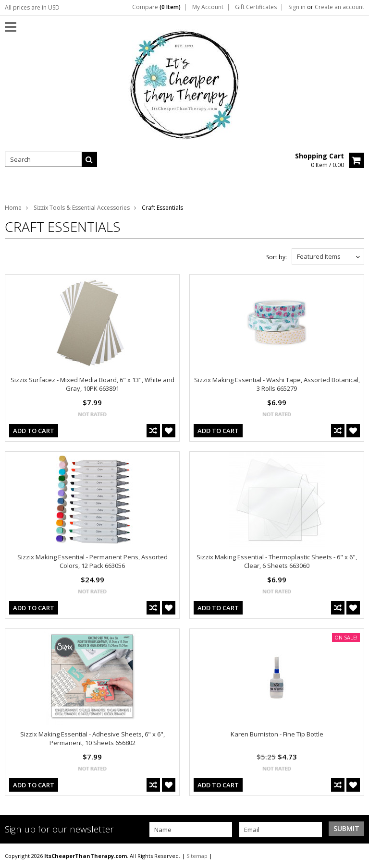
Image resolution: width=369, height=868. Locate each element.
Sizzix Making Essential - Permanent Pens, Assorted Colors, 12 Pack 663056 (92, 561)
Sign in (297, 7)
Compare (156, 7)
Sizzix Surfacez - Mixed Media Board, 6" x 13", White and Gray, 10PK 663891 (92, 384)
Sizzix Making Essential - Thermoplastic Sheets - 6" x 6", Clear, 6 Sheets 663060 (277, 561)
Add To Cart (34, 431)
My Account (208, 7)
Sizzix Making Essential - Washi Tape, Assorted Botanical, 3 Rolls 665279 (277, 384)
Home (13, 208)
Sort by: (277, 257)
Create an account (339, 7)
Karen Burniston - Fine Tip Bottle (277, 734)
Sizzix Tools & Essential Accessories (82, 208)
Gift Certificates (256, 7)
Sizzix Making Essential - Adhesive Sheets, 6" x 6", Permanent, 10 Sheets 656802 (92, 738)
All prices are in (32, 7)
